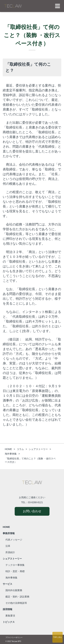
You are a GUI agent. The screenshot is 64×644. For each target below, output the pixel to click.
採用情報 (8, 609)
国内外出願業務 (14, 590)
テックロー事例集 (15, 565)
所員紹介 (10, 552)
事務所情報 (9, 533)
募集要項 (10, 616)
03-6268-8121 (35, 502)
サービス (8, 584)
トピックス (9, 622)
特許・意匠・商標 (15, 571)
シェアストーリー (12, 559)
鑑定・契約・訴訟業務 (17, 597)
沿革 (8, 546)
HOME (6, 527)
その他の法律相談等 (16, 603)
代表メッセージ (14, 540)
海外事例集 (11, 578)
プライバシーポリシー (14, 637)
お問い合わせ (32, 511)
